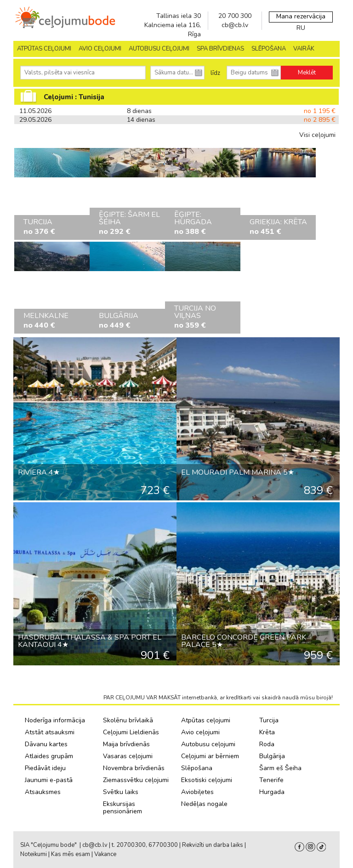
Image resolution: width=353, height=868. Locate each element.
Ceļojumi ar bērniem (210, 756)
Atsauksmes (43, 792)
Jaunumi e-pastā (49, 780)
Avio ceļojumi (200, 732)
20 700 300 (235, 16)
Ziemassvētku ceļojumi (136, 780)
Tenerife (271, 780)
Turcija (269, 720)
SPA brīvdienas (220, 49)
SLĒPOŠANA (269, 49)
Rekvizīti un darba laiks (213, 845)
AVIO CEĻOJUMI (100, 49)
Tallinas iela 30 (179, 16)
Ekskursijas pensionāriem (122, 808)
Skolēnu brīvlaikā (128, 720)
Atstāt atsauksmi (50, 732)
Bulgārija (272, 756)
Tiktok (321, 847)
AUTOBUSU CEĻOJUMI (159, 49)
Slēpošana (197, 768)
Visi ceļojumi (317, 135)
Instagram (310, 847)
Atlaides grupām (49, 756)
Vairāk (304, 49)
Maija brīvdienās (126, 744)
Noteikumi (34, 854)
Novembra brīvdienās (134, 768)
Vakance (105, 854)
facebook (299, 847)
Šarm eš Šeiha (280, 768)
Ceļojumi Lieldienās (131, 732)
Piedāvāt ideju (45, 768)
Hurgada (272, 792)
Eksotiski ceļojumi (207, 780)
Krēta (267, 732)
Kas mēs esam (71, 854)
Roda (267, 744)
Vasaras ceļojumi (128, 756)
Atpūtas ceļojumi (44, 49)
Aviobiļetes (197, 792)
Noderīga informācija (55, 720)
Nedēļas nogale (204, 804)
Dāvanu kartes (46, 744)
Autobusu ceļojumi (208, 744)
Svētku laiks (121, 792)
